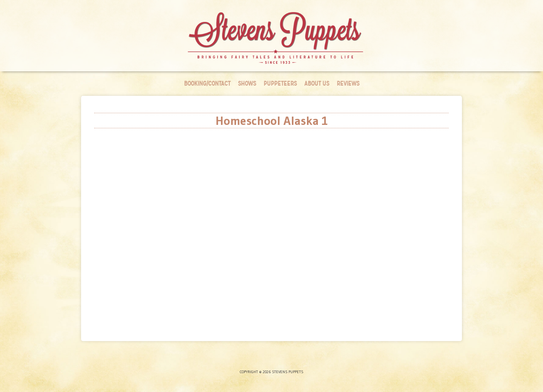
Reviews (348, 84)
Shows (247, 84)
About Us (317, 84)
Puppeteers (280, 84)
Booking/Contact (207, 84)
